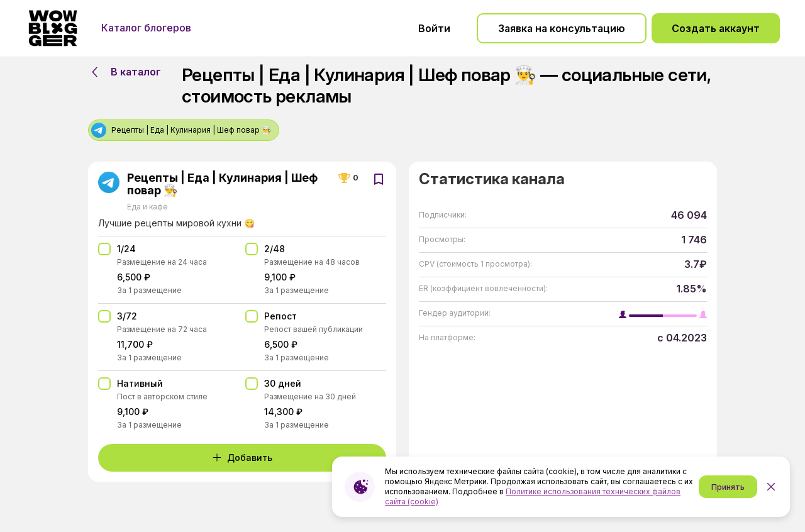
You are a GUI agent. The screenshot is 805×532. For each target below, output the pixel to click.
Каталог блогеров (146, 28)
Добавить (242, 457)
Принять (728, 487)
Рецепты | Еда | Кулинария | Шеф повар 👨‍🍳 (222, 184)
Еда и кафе (147, 207)
